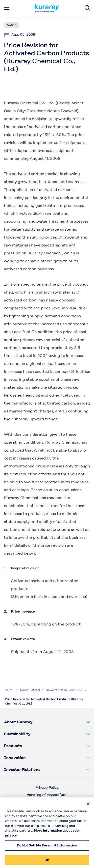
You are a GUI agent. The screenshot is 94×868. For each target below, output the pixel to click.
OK (47, 861)
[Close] (88, 806)
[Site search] (87, 8)
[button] (47, 722)
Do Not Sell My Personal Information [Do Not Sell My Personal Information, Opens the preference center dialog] (47, 847)
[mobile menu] (7, 8)
